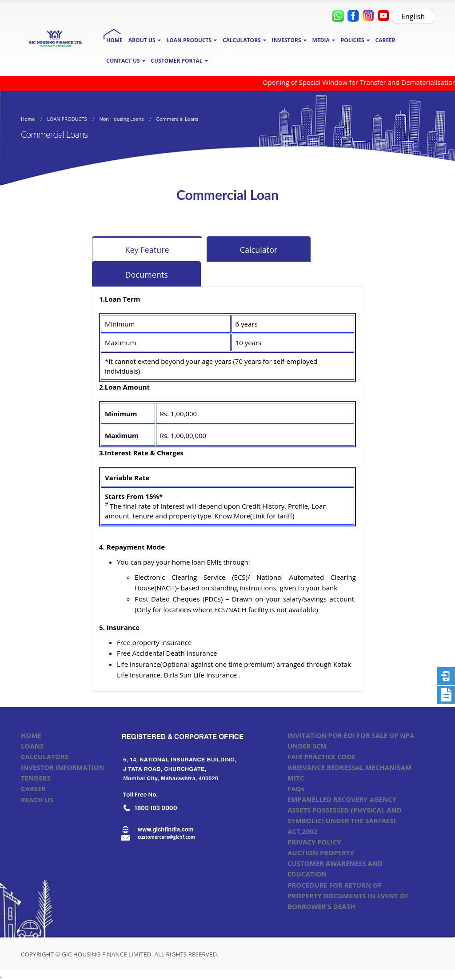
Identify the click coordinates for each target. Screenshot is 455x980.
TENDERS (36, 778)
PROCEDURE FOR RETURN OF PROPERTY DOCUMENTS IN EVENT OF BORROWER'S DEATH (348, 896)
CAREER (385, 40)
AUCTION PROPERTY (321, 853)
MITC (296, 778)
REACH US (37, 800)
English (413, 16)
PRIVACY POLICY (314, 842)
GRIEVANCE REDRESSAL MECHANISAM (349, 767)
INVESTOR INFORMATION (63, 767)
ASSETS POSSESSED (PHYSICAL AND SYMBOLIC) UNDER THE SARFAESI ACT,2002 (345, 821)
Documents (146, 275)
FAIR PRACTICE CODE (321, 757)
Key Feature (147, 250)
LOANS (32, 746)
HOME (114, 40)
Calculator (259, 250)
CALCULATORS (45, 757)
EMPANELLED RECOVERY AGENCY (342, 799)
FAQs (296, 789)
